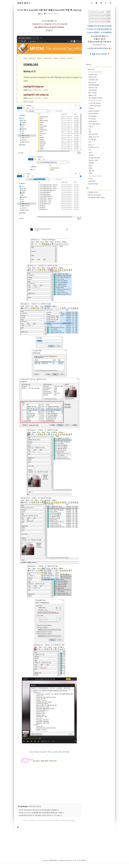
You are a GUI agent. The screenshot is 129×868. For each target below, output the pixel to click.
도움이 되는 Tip (93, 88)
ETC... (90, 129)
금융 (90, 132)
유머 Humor (92, 82)
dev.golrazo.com (70, 860)
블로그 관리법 (93, 93)
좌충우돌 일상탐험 (94, 85)
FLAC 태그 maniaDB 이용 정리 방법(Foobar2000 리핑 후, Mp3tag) (50, 10)
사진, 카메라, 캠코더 (94, 124)
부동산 (90, 168)
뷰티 (90, 142)
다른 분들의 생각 (93, 80)
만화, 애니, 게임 (93, 160)
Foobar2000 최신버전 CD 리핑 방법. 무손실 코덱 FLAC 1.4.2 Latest (40, 815)
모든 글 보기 (91, 69)
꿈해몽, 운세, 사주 (94, 137)
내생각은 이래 (93, 77)
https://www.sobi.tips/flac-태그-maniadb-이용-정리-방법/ (49, 752)
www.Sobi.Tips (93, 184)
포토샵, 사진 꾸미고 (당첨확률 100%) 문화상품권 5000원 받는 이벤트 (41, 813)
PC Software (48, 14)
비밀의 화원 (92, 181)
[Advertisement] (49, 783)
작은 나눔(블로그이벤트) (95, 98)
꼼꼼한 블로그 (24, 3)
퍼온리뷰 (91, 155)
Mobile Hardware (94, 111)
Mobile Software (94, 114)
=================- (95, 101)
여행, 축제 (91, 163)
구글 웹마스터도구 (93, 192)
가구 (90, 150)
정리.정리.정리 (93, 90)
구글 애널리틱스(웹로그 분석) (96, 197)
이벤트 (90, 173)
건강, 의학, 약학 (93, 134)
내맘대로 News (93, 75)
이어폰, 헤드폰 (93, 121)
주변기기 (91, 127)
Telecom (91, 108)
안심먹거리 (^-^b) (94, 147)
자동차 (90, 166)
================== (95, 72)
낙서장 (90, 179)
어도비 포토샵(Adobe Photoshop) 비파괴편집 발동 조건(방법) (38, 810)
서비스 (90, 153)
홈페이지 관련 (93, 95)
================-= (95, 176)
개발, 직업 (91, 171)
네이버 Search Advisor (94, 195)
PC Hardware (93, 116)
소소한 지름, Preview (95, 103)
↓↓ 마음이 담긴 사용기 (95, 106)
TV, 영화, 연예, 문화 (94, 158)
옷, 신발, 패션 (92, 140)
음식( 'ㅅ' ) (92, 145)
